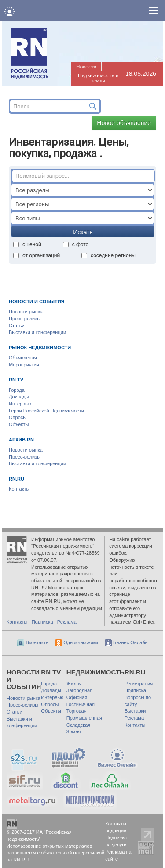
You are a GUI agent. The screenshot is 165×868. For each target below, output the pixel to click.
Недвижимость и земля (98, 78)
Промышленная (84, 718)
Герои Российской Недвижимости (46, 411)
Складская (78, 725)
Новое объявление (124, 123)
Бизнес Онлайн (126, 642)
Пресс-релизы (25, 319)
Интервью (20, 404)
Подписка (42, 622)
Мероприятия (24, 365)
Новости (86, 66)
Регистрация (139, 684)
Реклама (67, 622)
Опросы (18, 417)
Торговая (77, 711)
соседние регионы (108, 255)
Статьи (17, 326)
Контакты (19, 489)
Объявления (23, 358)
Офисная (77, 697)
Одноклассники (77, 642)
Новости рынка (26, 312)
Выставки (135, 711)
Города (17, 390)
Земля (74, 732)
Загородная (79, 690)
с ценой (27, 244)
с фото (76, 244)
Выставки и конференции (37, 332)
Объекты (19, 424)
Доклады (19, 397)
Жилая (74, 684)
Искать (83, 232)
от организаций (37, 255)
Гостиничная (81, 704)
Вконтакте (33, 642)
